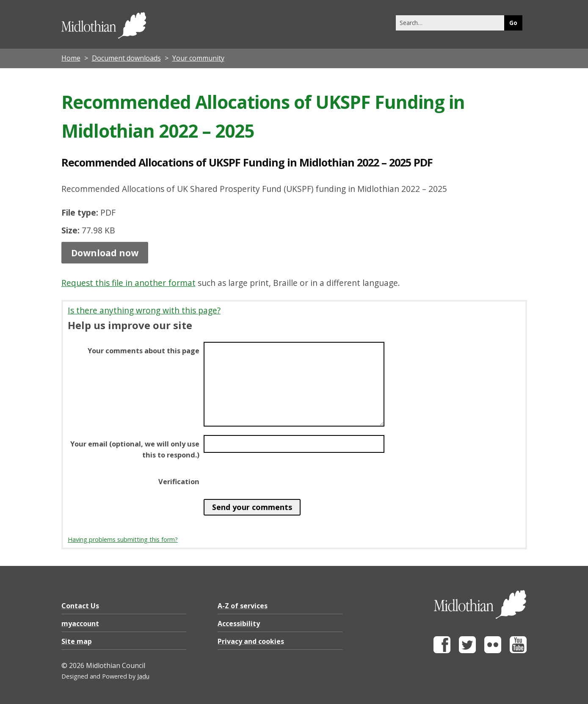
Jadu (143, 676)
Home (71, 58)
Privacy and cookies (251, 641)
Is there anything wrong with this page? (144, 310)
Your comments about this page (144, 351)
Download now (105, 252)
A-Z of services (243, 606)
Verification (179, 482)
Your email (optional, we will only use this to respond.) (135, 449)
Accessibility (239, 624)
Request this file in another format (128, 283)
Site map (77, 641)
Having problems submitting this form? (123, 539)
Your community (198, 58)
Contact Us (80, 606)
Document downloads (126, 58)
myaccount (80, 624)
